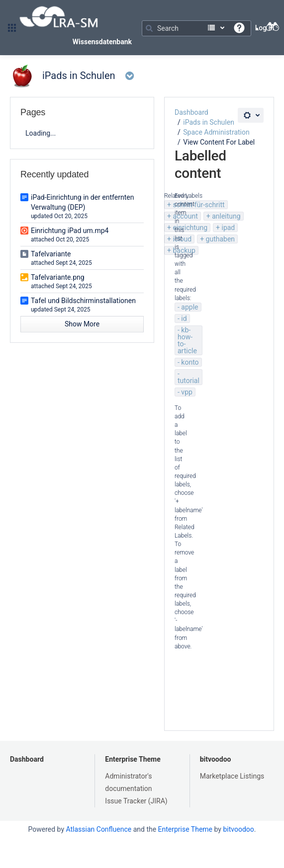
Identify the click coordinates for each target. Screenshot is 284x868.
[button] (12, 28)
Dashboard (191, 112)
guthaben (221, 239)
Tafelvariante (51, 254)
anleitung (226, 216)
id (184, 318)
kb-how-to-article (187, 340)
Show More (82, 324)
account (185, 216)
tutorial (189, 381)
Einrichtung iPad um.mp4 (70, 231)
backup (184, 250)
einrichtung (190, 228)
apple (189, 307)
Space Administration (216, 132)
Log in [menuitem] (265, 28)
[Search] (196, 28)
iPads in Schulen (209, 122)
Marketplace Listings (232, 776)
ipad (228, 228)
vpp (187, 392)
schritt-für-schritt (198, 205)
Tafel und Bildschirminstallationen (83, 301)
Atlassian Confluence (98, 829)
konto (190, 362)
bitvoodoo (216, 759)
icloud (182, 239)
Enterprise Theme (133, 759)
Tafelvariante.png (58, 277)
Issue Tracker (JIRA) (136, 801)
